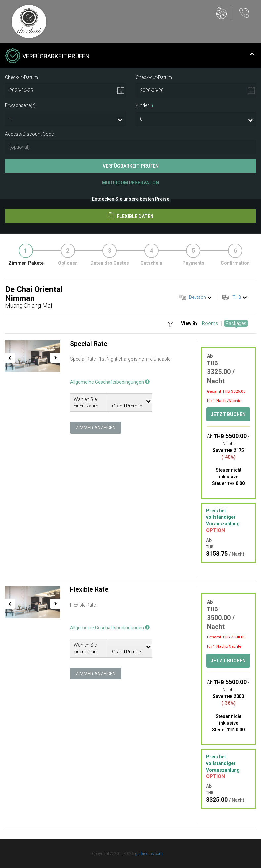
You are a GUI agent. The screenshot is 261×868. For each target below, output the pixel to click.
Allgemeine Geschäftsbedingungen (110, 382)
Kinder (146, 106)
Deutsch (197, 297)
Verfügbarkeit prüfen (131, 166)
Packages (236, 323)
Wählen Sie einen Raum (86, 403)
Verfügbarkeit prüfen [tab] (130, 56)
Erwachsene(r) (20, 105)
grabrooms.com (149, 854)
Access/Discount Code (29, 134)
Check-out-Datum (154, 77)
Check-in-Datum (22, 77)
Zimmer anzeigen (96, 428)
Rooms (210, 323)
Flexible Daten (130, 216)
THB (237, 297)
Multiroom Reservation (130, 183)
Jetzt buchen (228, 414)
